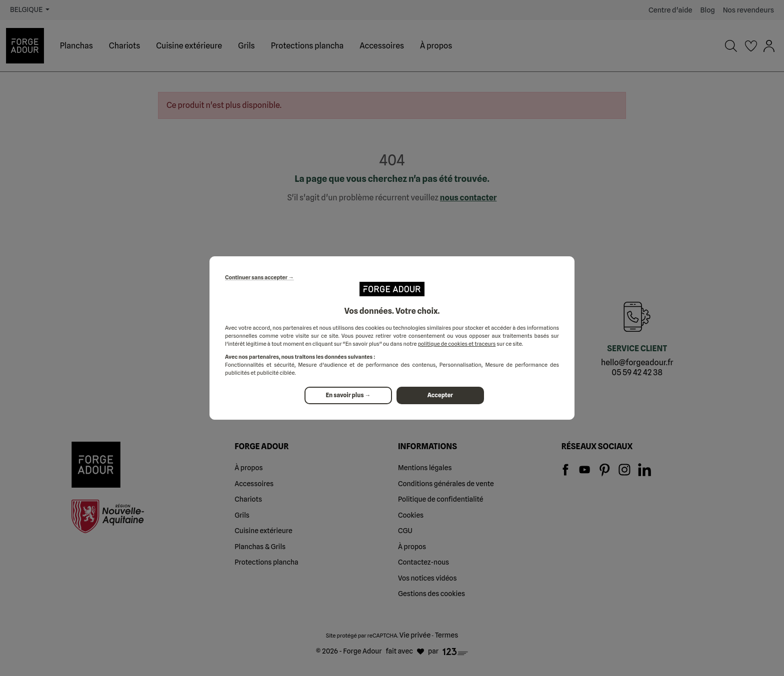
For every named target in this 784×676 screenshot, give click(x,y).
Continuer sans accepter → (259, 278)
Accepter (441, 395)
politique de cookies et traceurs (457, 344)
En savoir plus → (348, 395)
